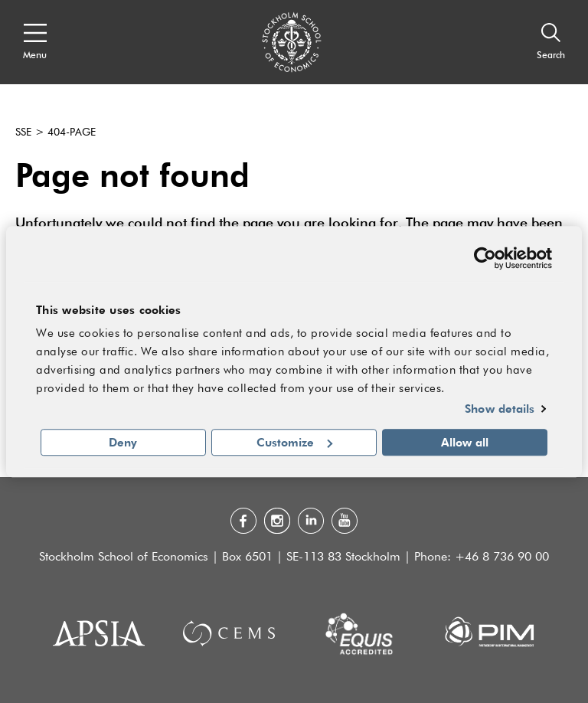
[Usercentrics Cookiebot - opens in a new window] (485, 258)
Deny (123, 442)
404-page (72, 132)
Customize (294, 442)
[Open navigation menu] (35, 42)
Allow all (465, 442)
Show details (500, 409)
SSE (23, 132)
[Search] (551, 42)
